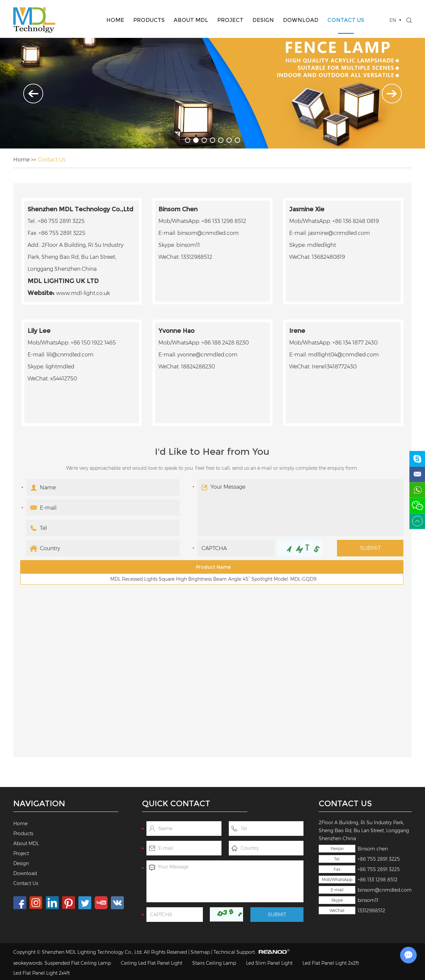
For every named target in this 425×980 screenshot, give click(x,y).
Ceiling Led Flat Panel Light (152, 963)
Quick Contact (176, 803)
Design (263, 20)
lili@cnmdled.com (70, 355)
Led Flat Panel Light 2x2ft (331, 963)
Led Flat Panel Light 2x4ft (42, 973)
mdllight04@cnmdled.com (343, 355)
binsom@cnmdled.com (385, 890)
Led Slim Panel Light (269, 963)
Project (230, 20)
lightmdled (60, 367)
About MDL (191, 20)
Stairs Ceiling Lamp (214, 963)
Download (301, 20)
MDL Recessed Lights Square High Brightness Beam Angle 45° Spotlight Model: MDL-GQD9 (213, 579)
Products (149, 20)
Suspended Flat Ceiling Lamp (78, 963)
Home (115, 20)
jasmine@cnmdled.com (339, 233)
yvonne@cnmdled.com (207, 355)
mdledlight (322, 245)
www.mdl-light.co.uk (83, 293)
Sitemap (200, 952)
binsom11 (368, 900)
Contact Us (346, 20)
